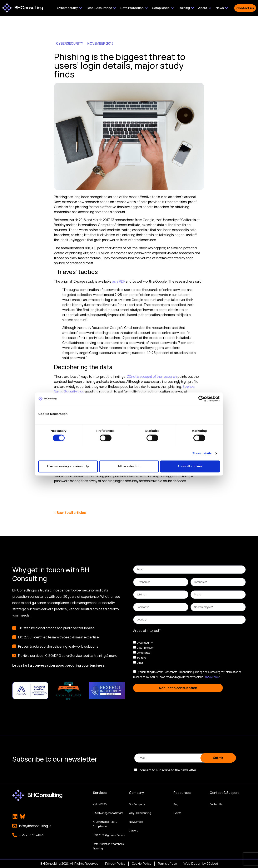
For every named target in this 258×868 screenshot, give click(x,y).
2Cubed (212, 864)
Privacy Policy (211, 677)
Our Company (137, 804)
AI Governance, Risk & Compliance (105, 824)
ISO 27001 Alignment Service (109, 835)
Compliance (143, 653)
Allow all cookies (190, 466)
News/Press (136, 822)
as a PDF (119, 281)
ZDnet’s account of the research (152, 377)
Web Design (192, 864)
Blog (176, 804)
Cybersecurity (145, 643)
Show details (202, 453)
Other (140, 663)
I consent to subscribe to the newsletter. (167, 770)
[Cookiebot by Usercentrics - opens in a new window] (201, 399)
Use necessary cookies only (68, 466)
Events (177, 813)
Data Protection (145, 648)
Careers (133, 831)
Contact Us (216, 804)
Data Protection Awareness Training (108, 846)
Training (142, 658)
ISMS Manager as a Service (108, 813)
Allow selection (129, 466)
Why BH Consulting (140, 813)
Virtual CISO (100, 804)
